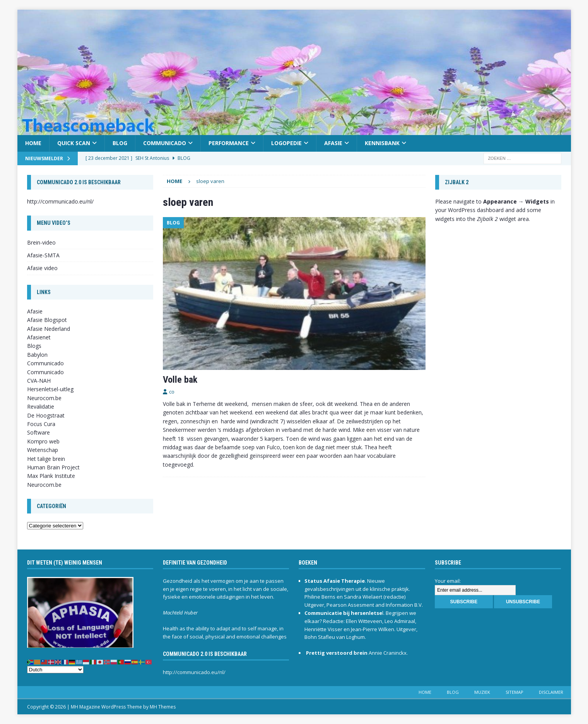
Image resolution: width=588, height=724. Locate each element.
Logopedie (286, 143)
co (172, 392)
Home (33, 143)
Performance (229, 143)
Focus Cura (41, 424)
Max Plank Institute (51, 476)
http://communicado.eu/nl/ (60, 201)
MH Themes (163, 707)
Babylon (37, 355)
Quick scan (74, 143)
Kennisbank (382, 143)
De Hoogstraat (46, 415)
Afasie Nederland (49, 329)
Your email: (448, 581)
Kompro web (43, 441)
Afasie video (42, 268)
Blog (120, 143)
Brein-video (41, 242)
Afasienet (39, 337)
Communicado (165, 143)
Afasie (333, 143)
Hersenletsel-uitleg (50, 389)
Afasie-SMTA (43, 255)
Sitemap (514, 692)
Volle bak (180, 380)
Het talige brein (46, 459)
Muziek (482, 692)
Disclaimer (551, 692)
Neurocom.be (44, 398)
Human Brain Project (53, 467)
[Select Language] (55, 670)
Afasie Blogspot (47, 320)
